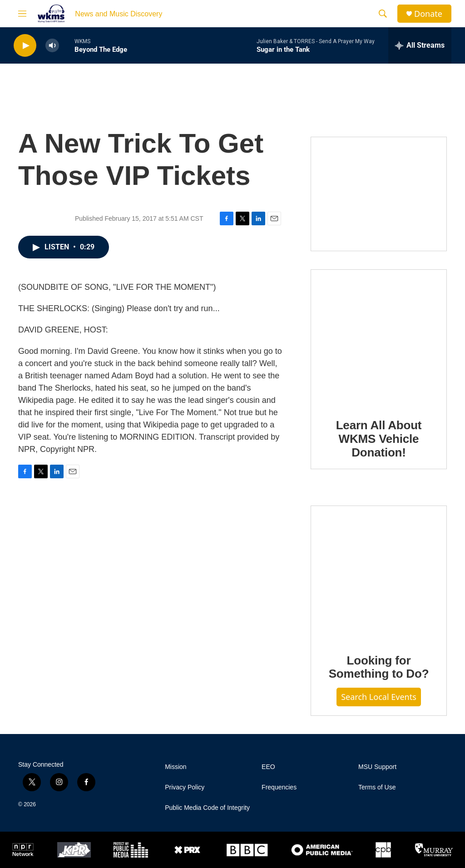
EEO (268, 767)
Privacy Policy (185, 787)
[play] (25, 46)
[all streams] (420, 45)
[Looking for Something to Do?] (379, 573)
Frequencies (279, 787)
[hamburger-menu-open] (22, 14)
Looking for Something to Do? (379, 667)
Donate (428, 14)
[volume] (52, 46)
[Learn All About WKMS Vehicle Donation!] (379, 337)
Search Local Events (379, 697)
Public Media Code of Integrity (207, 808)
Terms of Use (377, 787)
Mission (176, 767)
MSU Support (377, 767)
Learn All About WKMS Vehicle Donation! (379, 439)
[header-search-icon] (383, 14)
